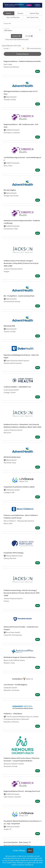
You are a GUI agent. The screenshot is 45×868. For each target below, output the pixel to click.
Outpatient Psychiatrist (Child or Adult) (19, 487)
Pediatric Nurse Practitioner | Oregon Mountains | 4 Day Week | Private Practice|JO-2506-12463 (21, 263)
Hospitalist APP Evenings (14, 553)
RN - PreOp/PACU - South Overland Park (19, 296)
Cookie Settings (19, 851)
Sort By (6, 48)
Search (9, 13)
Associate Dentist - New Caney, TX (17, 842)
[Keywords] (22, 23)
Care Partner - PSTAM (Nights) (15, 685)
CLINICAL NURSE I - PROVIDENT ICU (17, 387)
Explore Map (34, 13)
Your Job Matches (13, 17)
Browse (20, 13)
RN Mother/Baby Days (12, 457)
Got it (30, 851)
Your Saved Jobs (33, 17)
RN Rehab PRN (9, 326)
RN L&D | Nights (10, 190)
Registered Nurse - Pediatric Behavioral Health (22, 61)
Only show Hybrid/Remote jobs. (17, 39)
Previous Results (23, 54)
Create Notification (34, 48)
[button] (29, 36)
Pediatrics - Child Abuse (13, 714)
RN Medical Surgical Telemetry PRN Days (20, 657)
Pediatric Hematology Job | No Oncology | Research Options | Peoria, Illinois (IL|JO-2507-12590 (22, 593)
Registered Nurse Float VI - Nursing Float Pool (22, 791)
